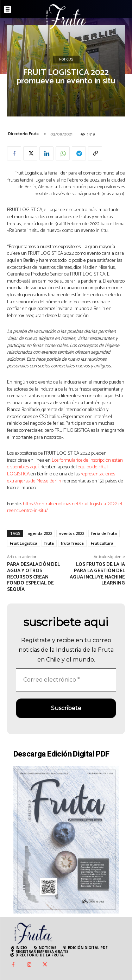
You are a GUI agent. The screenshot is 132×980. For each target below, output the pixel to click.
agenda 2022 (40, 533)
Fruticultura (102, 543)
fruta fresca (72, 543)
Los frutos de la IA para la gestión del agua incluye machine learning (97, 574)
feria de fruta (104, 533)
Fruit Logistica (24, 543)
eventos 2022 (72, 533)
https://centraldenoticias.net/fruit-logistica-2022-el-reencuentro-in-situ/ (65, 508)
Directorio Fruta (23, 134)
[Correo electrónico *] (66, 680)
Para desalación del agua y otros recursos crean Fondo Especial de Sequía (33, 577)
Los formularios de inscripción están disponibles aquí (65, 464)
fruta (49, 543)
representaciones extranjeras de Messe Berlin (61, 478)
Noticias (66, 60)
